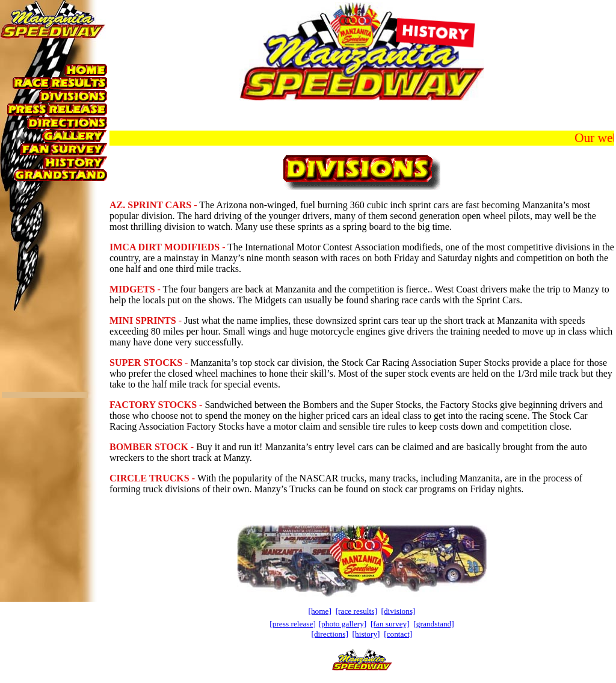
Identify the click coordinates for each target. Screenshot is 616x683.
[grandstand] (433, 624)
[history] (366, 634)
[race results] (356, 611)
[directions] (329, 634)
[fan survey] (390, 624)
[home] (320, 611)
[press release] (293, 624)
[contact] (398, 634)
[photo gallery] (343, 624)
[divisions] (399, 611)
